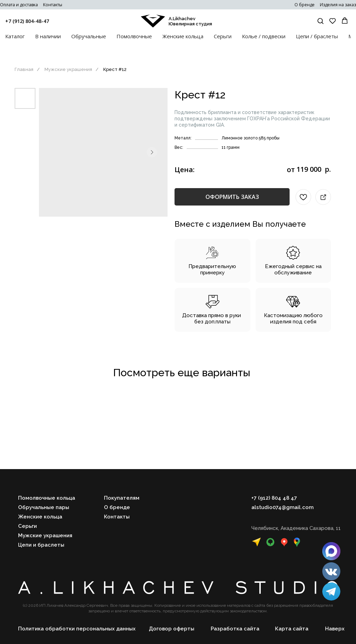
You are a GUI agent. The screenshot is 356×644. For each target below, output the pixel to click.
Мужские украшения (68, 69)
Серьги (223, 36)
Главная (24, 69)
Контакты (53, 5)
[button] (320, 21)
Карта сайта (292, 629)
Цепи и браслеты (41, 545)
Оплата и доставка (19, 5)
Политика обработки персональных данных (77, 629)
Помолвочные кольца (47, 498)
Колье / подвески (264, 36)
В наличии (48, 36)
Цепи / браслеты (317, 36)
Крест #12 (115, 69)
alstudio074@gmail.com (282, 507)
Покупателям (122, 498)
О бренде (305, 5)
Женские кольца (183, 36)
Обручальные (89, 36)
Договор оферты (172, 629)
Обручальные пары (44, 507)
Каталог (15, 36)
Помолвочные (134, 36)
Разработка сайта (235, 629)
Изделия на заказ (338, 5)
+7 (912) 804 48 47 (274, 498)
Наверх (335, 629)
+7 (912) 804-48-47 (27, 21)
